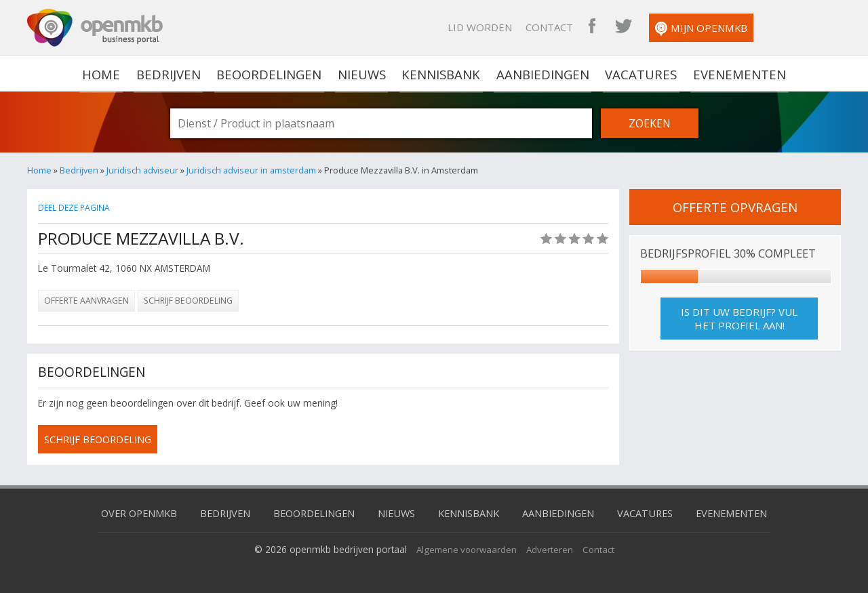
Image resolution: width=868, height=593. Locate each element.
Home (39, 170)
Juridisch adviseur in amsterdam (251, 170)
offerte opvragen (735, 207)
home (106, 73)
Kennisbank (441, 73)
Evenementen (735, 73)
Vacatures (638, 73)
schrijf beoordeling (101, 439)
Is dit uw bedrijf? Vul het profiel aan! (739, 319)
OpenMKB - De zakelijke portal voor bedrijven (95, 28)
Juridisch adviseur (142, 170)
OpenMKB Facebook (667, 27)
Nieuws (363, 73)
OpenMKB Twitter (698, 27)
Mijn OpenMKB (776, 29)
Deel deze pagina (75, 208)
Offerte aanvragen (86, 301)
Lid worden (554, 27)
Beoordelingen (271, 73)
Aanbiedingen (542, 73)
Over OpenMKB (129, 512)
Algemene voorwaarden (466, 549)
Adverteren (551, 549)
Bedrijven (172, 73)
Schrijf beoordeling (188, 301)
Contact (624, 27)
